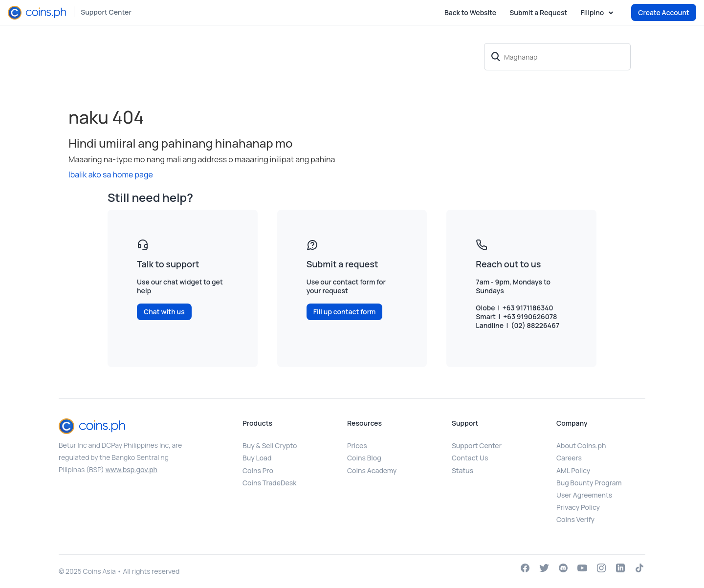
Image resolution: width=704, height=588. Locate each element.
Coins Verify (575, 519)
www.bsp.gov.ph (132, 469)
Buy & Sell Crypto (270, 446)
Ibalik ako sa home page (111, 174)
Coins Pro (258, 470)
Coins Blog (364, 458)
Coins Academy (372, 470)
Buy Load (257, 458)
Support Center (106, 12)
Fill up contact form (345, 312)
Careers (569, 458)
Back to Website (470, 12)
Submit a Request (538, 12)
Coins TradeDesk (269, 483)
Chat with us (164, 312)
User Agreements (584, 495)
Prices (357, 446)
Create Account (664, 12)
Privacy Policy (578, 507)
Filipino (593, 13)
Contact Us (470, 458)
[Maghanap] (557, 57)
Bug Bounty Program (589, 483)
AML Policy (573, 470)
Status (462, 470)
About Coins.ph (581, 446)
